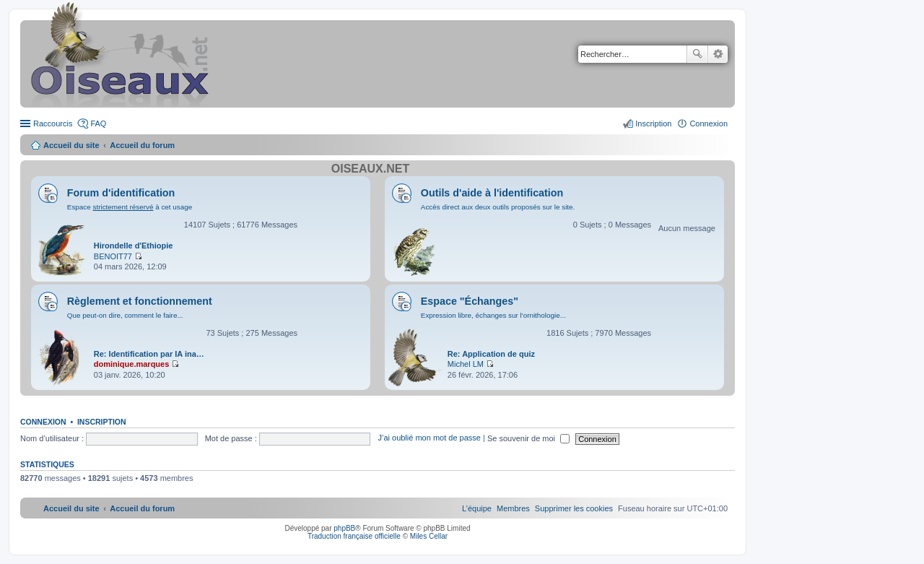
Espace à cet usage (130, 207)
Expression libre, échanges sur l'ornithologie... (493, 315)
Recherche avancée (718, 54)
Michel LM (466, 364)
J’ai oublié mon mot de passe (429, 438)
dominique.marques (132, 364)
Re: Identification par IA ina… (149, 354)
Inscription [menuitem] (653, 123)
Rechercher (697, 54)
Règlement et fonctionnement (140, 301)
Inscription (102, 422)
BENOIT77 (113, 256)
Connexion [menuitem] (709, 123)
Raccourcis (53, 123)
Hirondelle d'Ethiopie (134, 246)
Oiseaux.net (370, 169)
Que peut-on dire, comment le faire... (125, 315)
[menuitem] (574, 508)
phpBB (344, 528)
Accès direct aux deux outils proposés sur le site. (498, 207)
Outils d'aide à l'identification (492, 193)
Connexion (43, 422)
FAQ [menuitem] (98, 123)
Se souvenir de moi (528, 438)
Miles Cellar (429, 536)
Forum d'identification (121, 193)
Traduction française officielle (354, 536)
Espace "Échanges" (470, 301)
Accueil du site (71, 145)
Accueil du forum (142, 145)
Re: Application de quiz (491, 354)
